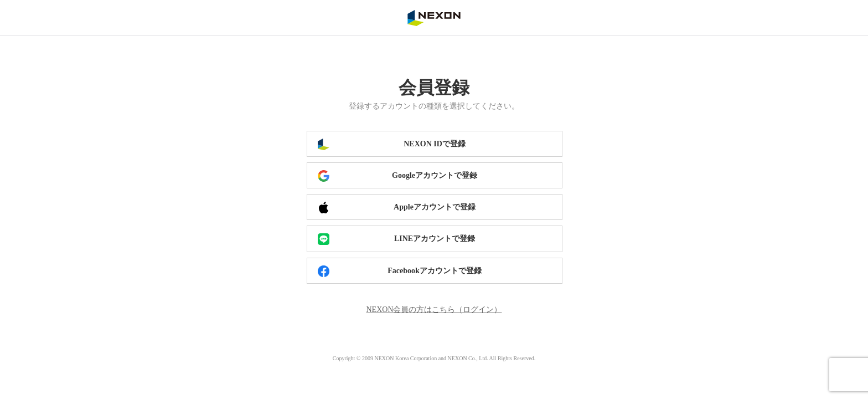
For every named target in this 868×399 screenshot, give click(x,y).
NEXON (434, 18)
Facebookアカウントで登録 (435, 271)
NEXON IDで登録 (435, 144)
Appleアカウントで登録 (435, 207)
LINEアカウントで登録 (435, 239)
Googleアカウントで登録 (435, 175)
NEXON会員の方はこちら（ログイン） (434, 310)
